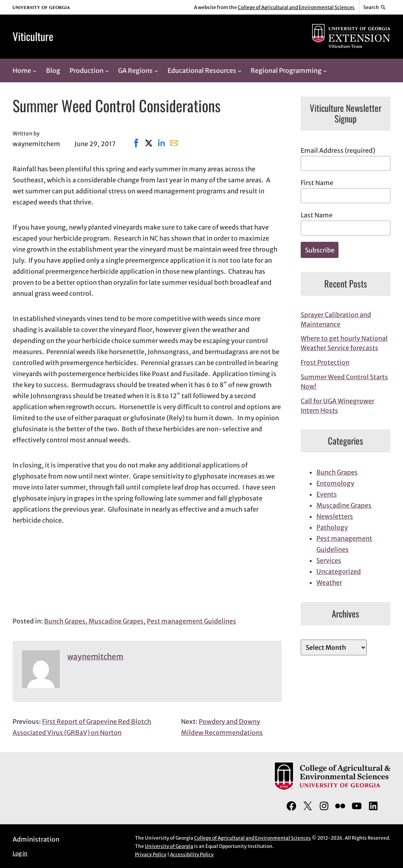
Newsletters (335, 516)
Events (327, 494)
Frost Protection (325, 362)
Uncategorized (339, 571)
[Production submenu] (107, 70)
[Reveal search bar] (375, 7)
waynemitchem (95, 657)
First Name (317, 183)
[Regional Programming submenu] (325, 70)
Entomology (335, 483)
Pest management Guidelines (191, 621)
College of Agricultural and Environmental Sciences (296, 7)
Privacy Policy (151, 854)
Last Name (317, 215)
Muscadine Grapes (116, 621)
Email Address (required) (338, 150)
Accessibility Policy (192, 854)
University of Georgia (169, 846)
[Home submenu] (35, 70)
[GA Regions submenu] (156, 70)
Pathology (332, 527)
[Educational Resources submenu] (240, 70)
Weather (329, 582)
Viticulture (33, 36)
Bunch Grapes (65, 621)
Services (329, 560)
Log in (20, 854)
